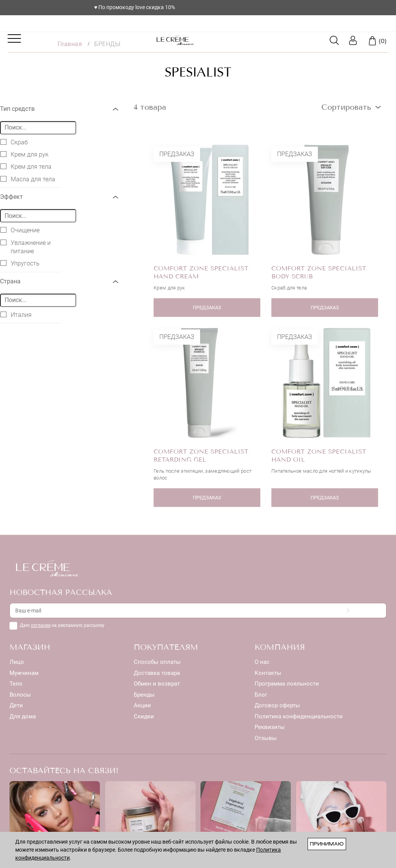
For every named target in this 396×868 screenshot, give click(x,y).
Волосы (20, 695)
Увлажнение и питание (26, 247)
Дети (16, 705)
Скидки (144, 716)
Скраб (14, 142)
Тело (16, 684)
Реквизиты (270, 727)
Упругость (20, 263)
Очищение (20, 230)
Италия (16, 315)
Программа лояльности (287, 684)
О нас (262, 662)
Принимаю (327, 844)
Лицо (17, 662)
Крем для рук (24, 154)
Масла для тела (28, 179)
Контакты (268, 673)
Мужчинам (24, 673)
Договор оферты (277, 705)
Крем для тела (26, 166)
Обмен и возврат (157, 684)
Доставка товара (157, 673)
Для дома (23, 716)
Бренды (144, 695)
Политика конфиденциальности (299, 716)
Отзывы (266, 738)
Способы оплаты (157, 662)
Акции (142, 705)
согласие (41, 625)
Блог (261, 695)
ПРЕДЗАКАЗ (208, 308)
